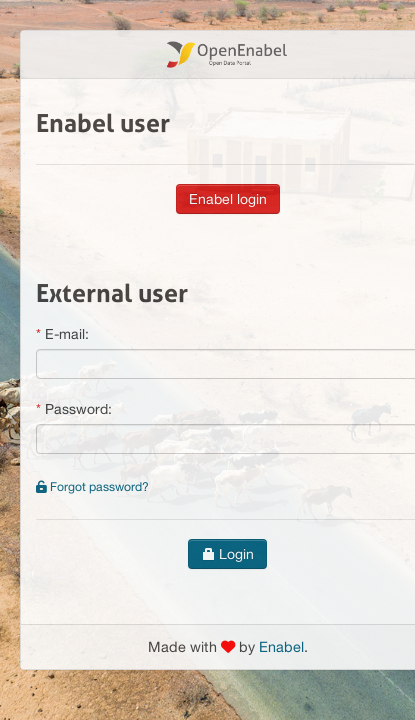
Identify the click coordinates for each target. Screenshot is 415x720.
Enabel (281, 646)
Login (227, 554)
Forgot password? (92, 486)
